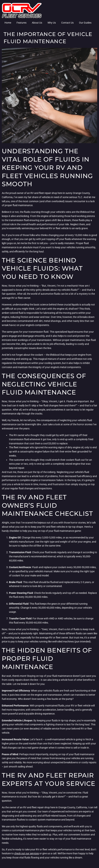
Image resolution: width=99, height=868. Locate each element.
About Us (37, 23)
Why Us (52, 23)
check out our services (27, 853)
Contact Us (67, 23)
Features (22, 23)
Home (8, 23)
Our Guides (85, 23)
